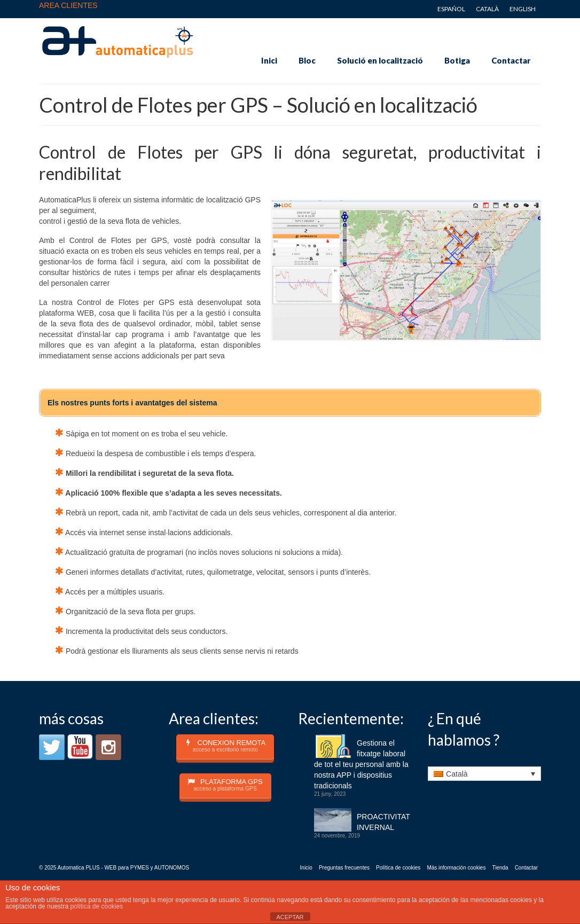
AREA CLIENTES (68, 5)
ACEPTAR (290, 917)
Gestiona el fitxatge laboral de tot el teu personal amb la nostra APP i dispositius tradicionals (361, 764)
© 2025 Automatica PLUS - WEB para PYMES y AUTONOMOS (114, 868)
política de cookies (96, 906)
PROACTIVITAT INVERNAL (383, 822)
